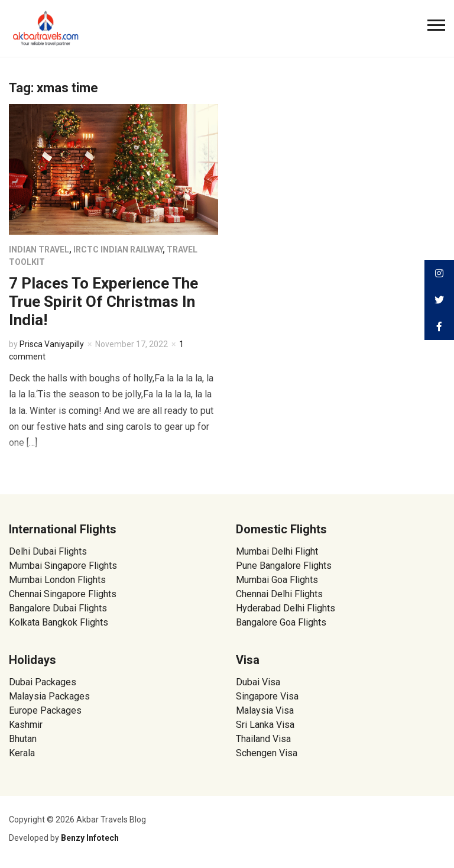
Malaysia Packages (49, 696)
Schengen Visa (267, 753)
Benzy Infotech (90, 838)
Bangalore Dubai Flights (58, 608)
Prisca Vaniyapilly (52, 344)
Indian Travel (39, 250)
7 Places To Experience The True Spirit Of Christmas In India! (103, 302)
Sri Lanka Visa (266, 725)
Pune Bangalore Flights (284, 566)
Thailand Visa (263, 739)
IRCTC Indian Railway (118, 250)
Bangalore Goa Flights (281, 622)
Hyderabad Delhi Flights (286, 608)
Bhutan (23, 739)
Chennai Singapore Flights (63, 594)
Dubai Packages (43, 682)
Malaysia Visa (265, 710)
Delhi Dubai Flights (48, 551)
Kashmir (26, 725)
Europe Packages (45, 710)
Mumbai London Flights (57, 580)
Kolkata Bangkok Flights (59, 622)
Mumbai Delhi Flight (277, 551)
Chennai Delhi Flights (279, 594)
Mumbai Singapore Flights (63, 566)
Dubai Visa (258, 682)
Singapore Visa (267, 696)
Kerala (22, 753)
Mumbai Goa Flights (277, 580)
